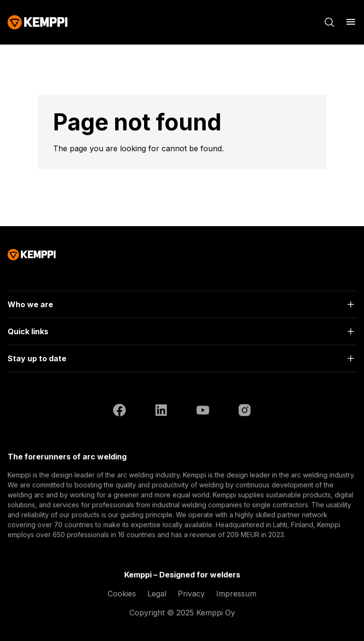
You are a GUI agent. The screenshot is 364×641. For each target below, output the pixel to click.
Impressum (236, 594)
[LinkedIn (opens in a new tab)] (161, 412)
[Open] (182, 304)
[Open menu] (351, 22)
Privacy (191, 594)
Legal (157, 594)
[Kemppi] (38, 22)
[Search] (329, 22)
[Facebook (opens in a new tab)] (119, 412)
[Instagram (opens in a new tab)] (245, 412)
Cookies (122, 594)
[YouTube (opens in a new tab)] (203, 412)
